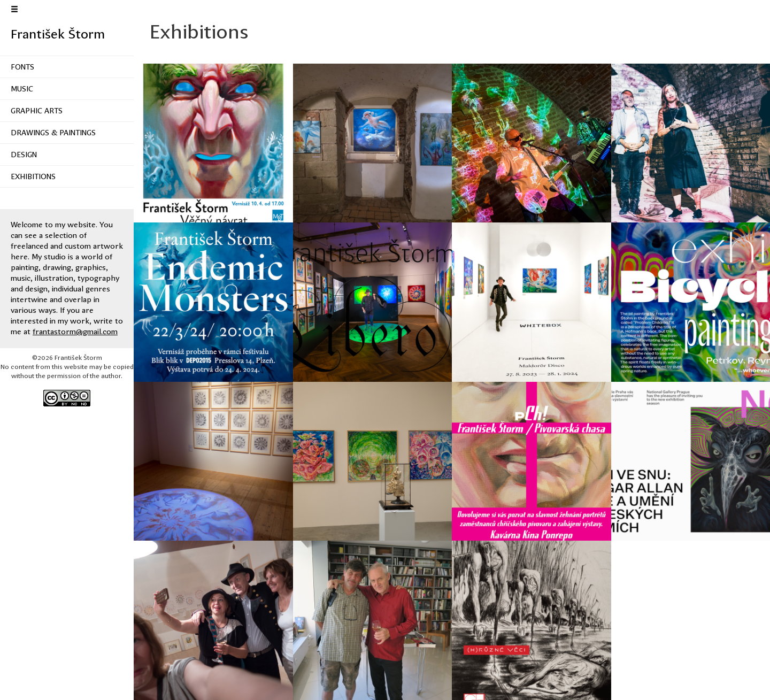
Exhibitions (33, 176)
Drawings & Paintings (53, 133)
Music (22, 89)
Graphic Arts (37, 111)
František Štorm (58, 34)
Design (24, 155)
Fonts (22, 67)
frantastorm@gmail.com (75, 332)
